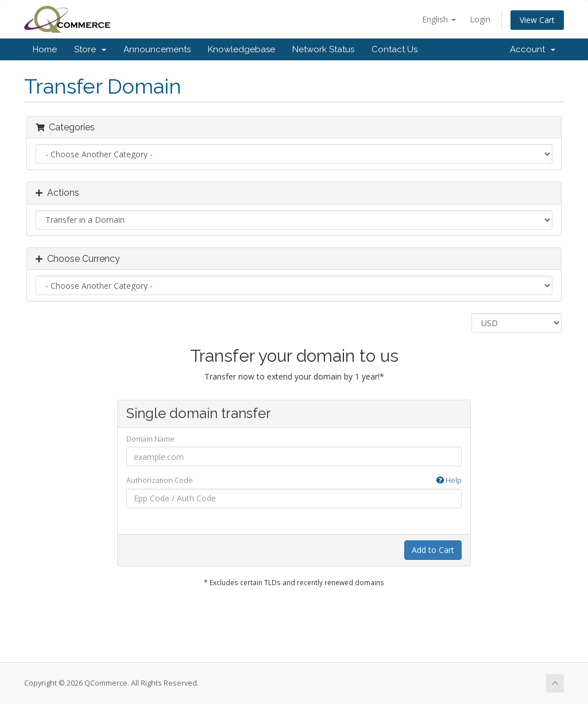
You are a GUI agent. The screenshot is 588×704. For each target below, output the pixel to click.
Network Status (323, 49)
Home (45, 49)
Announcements (157, 49)
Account (533, 49)
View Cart (537, 20)
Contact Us (394, 49)
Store (90, 49)
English (439, 19)
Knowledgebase (241, 49)
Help (449, 480)
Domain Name (150, 439)
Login (480, 19)
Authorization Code (294, 480)
